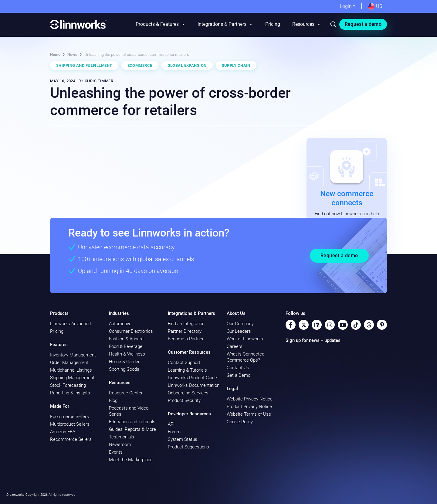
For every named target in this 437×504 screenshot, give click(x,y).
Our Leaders (239, 331)
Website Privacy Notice (250, 399)
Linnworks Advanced (70, 324)
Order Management (69, 363)
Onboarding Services (188, 393)
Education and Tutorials (132, 422)
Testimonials (122, 437)
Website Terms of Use (249, 414)
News (72, 54)
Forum (174, 432)
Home (55, 54)
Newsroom (120, 444)
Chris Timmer (99, 81)
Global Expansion (187, 65)
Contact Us (238, 368)
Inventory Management (73, 355)
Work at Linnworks (245, 339)
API (171, 424)
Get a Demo (239, 375)
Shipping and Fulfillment (84, 65)
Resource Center (126, 393)
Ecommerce (140, 65)
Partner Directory (185, 331)
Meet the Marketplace (131, 460)
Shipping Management (72, 378)
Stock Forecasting (68, 385)
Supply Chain (236, 65)
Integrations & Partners (225, 24)
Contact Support (184, 363)
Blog (113, 400)
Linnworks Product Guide (192, 378)
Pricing (273, 24)
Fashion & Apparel (127, 339)
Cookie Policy (240, 422)
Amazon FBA (63, 432)
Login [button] (346, 6)
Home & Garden (125, 362)
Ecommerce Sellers (69, 417)
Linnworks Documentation (194, 385)
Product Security (184, 400)
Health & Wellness (127, 354)
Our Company (240, 324)
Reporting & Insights (70, 393)
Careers (235, 346)
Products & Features (161, 24)
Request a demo (363, 24)
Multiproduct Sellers (70, 424)
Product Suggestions (188, 447)
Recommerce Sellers (71, 439)
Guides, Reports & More (132, 429)
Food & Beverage (126, 346)
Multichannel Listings (71, 370)
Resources (307, 24)
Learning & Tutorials (187, 370)
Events (116, 452)
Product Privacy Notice (249, 407)
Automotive (120, 324)
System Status (183, 439)
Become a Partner (186, 339)
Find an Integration (186, 324)
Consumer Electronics (131, 331)
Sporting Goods (124, 369)
